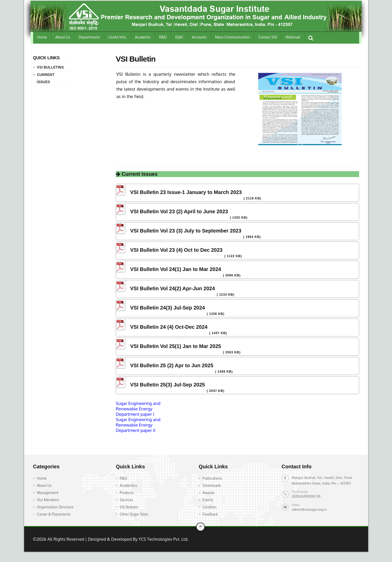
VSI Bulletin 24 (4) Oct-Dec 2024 (169, 327)
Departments (89, 37)
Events (208, 500)
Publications (212, 478)
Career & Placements (54, 514)
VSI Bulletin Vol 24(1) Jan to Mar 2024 (176, 269)
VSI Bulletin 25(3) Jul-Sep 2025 (168, 385)
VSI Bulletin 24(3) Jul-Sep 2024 (168, 308)
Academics (128, 485)
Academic (143, 37)
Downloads (212, 485)
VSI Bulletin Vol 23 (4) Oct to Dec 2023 (176, 250)
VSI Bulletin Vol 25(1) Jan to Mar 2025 (176, 346)
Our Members (48, 500)
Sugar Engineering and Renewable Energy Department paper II (138, 425)
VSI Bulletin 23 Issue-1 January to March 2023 (186, 192)
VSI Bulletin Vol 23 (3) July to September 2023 (186, 231)
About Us (63, 37)
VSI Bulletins (50, 67)
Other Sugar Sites (134, 514)
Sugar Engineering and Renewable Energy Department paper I (138, 409)
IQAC (179, 37)
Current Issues (46, 78)
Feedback (210, 514)
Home (42, 37)
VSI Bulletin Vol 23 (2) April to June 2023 (179, 211)
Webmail (293, 37)
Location (209, 507)
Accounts (199, 37)
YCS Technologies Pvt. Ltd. (163, 539)
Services (126, 500)
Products (127, 493)
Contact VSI (268, 37)
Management (48, 493)
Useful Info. (117, 37)
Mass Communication (233, 37)
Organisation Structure (55, 507)
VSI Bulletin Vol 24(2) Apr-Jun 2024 (173, 288)
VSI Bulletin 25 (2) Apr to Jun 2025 (172, 365)
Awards (209, 493)
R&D (163, 37)
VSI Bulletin (129, 507)
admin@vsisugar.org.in (309, 509)
